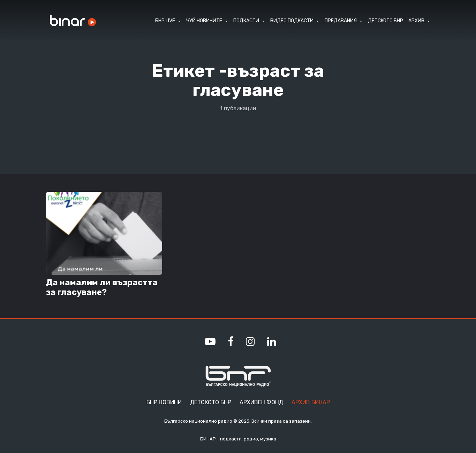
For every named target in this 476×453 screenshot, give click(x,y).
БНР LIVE (165, 21)
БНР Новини (164, 402)
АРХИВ (416, 21)
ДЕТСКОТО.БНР (386, 21)
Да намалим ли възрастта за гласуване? (102, 288)
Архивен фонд (261, 402)
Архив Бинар (311, 402)
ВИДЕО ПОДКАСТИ (292, 21)
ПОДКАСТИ (246, 21)
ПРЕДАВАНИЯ (341, 21)
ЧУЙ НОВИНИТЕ (204, 21)
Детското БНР (211, 402)
